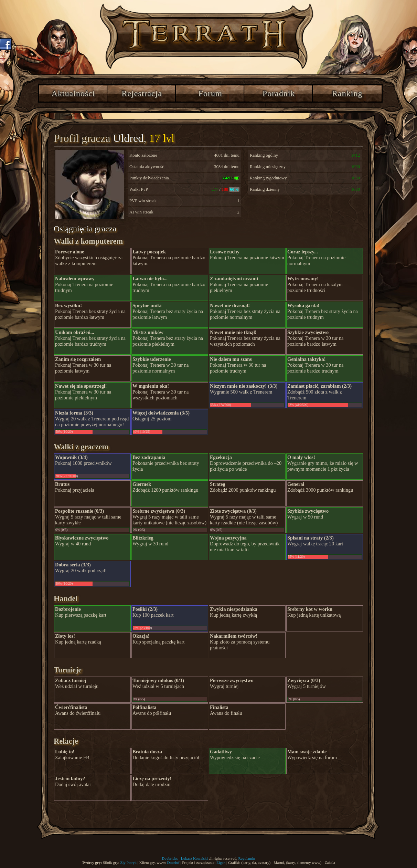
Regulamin (247, 858)
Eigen (221, 862)
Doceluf (173, 862)
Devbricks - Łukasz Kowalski (185, 858)
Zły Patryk (128, 862)
